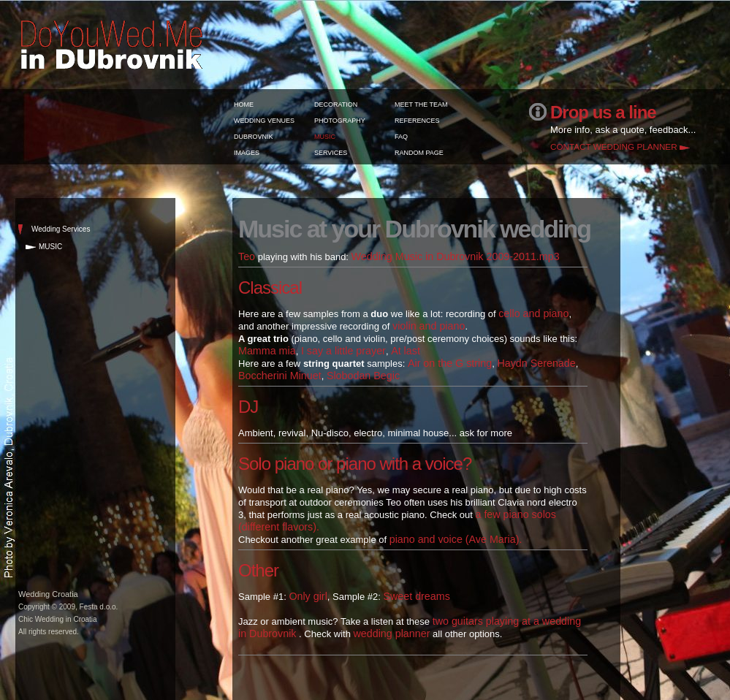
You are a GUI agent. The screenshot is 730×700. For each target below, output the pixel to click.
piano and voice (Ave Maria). (456, 539)
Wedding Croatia (48, 594)
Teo (247, 256)
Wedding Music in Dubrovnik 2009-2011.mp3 (456, 256)
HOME (244, 104)
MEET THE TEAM (421, 104)
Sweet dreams (416, 596)
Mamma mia (267, 351)
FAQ (401, 137)
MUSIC (325, 137)
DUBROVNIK (254, 137)
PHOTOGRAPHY (340, 121)
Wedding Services (61, 229)
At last (406, 351)
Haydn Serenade (536, 363)
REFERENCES (417, 121)
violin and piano (429, 326)
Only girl (308, 596)
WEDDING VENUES (264, 121)
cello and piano (533, 313)
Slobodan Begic (363, 376)
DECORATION (336, 104)
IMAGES (247, 153)
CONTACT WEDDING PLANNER (614, 147)
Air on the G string (450, 363)
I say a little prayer (343, 351)
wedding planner (392, 634)
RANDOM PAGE (419, 153)
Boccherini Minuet (280, 376)
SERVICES (331, 153)
